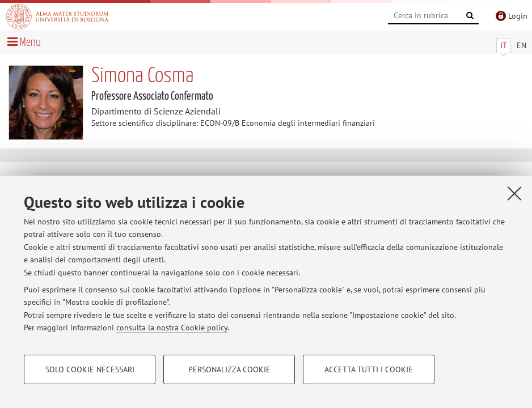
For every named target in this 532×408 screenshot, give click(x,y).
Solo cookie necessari (90, 369)
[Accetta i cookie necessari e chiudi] (514, 193)
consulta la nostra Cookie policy (172, 328)
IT (504, 45)
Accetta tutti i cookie (369, 369)
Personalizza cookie (229, 369)
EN (522, 45)
